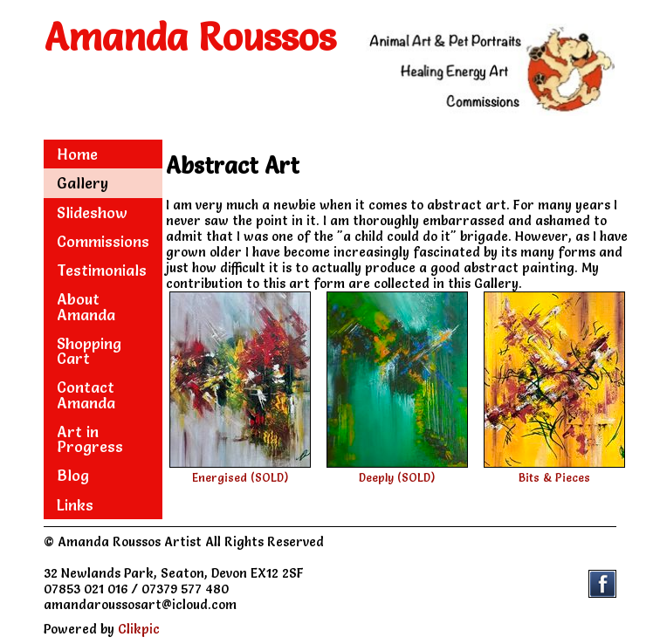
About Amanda (86, 306)
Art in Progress (90, 439)
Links (75, 505)
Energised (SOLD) (240, 478)
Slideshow (92, 212)
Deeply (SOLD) (397, 478)
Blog (73, 475)
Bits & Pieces (554, 478)
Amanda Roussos (190, 37)
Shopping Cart (89, 351)
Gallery (82, 183)
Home (77, 154)
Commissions (103, 241)
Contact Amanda (86, 394)
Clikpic (139, 629)
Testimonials (102, 270)
